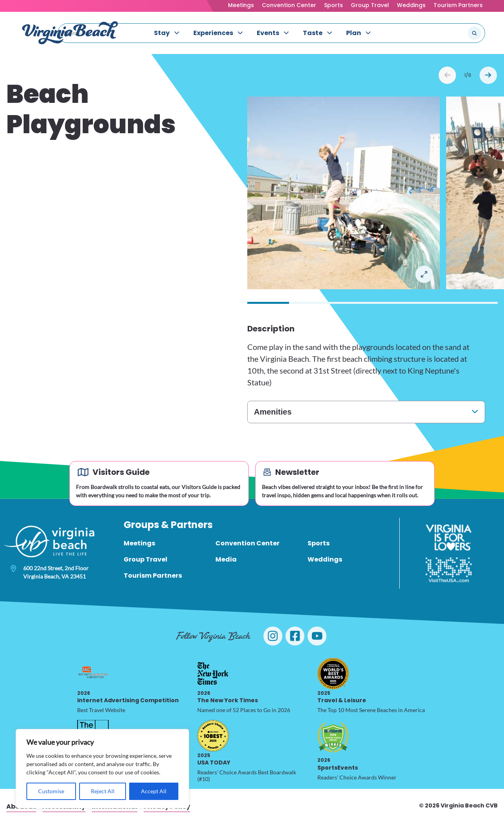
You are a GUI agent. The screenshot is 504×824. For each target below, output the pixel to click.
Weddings (411, 5)
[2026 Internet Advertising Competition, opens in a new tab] (93, 673)
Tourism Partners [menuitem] (153, 576)
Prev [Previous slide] (447, 75)
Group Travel (370, 5)
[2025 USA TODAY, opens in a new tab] (213, 736)
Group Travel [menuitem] (145, 559)
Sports (334, 5)
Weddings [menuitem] (325, 559)
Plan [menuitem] (354, 33)
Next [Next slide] (488, 75)
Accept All (154, 791)
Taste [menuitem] (313, 33)
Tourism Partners (458, 5)
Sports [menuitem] (319, 543)
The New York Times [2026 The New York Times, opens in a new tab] (228, 697)
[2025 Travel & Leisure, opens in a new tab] (333, 673)
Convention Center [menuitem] (247, 543)
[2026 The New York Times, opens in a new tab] (213, 673)
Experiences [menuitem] (213, 33)
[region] (102, 769)
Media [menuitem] (226, 559)
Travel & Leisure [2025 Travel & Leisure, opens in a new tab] (342, 697)
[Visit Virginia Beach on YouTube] (317, 636)
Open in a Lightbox (424, 274)
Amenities (273, 412)
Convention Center (289, 5)
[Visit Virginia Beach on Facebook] (295, 636)
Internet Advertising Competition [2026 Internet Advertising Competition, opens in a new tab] (128, 697)
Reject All (103, 791)
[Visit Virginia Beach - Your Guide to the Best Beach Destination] (70, 33)
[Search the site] (448, 33)
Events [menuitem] (268, 33)
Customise (51, 791)
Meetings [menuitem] (139, 543)
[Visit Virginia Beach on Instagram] (273, 636)
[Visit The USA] (449, 570)
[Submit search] (474, 33)
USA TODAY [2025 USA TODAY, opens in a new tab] (214, 759)
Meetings (241, 5)
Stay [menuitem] (162, 33)
